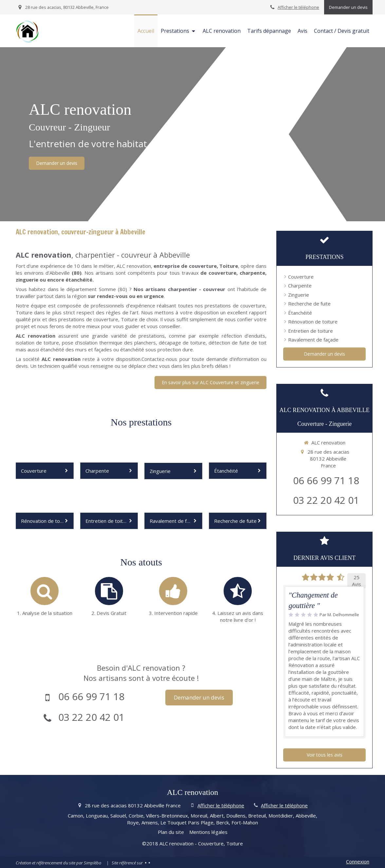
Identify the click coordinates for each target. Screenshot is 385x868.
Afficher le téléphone (298, 7)
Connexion (358, 861)
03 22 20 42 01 (91, 717)
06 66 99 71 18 (91, 696)
